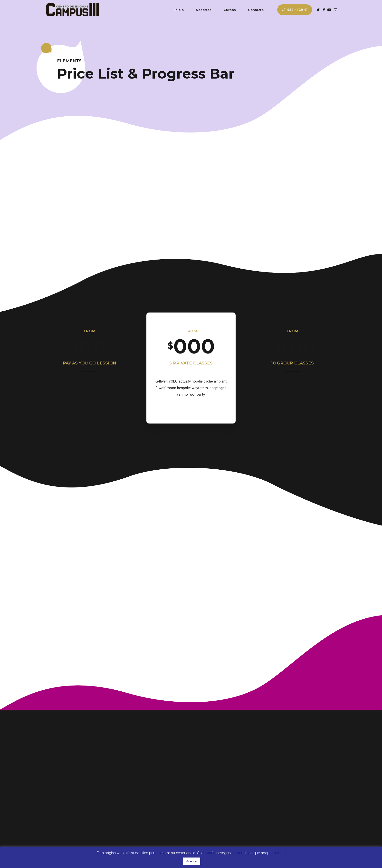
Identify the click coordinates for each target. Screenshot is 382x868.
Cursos (230, 10)
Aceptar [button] (192, 861)
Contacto (256, 10)
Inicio (179, 10)
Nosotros (204, 10)
